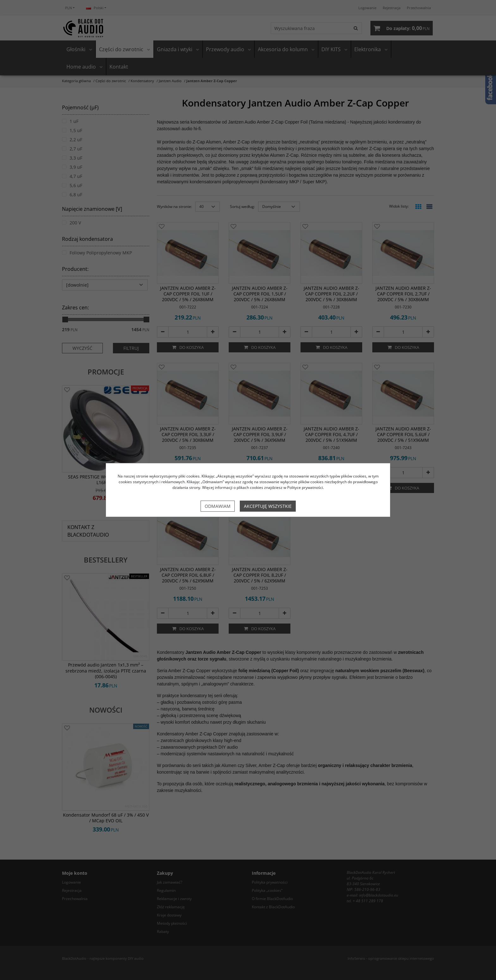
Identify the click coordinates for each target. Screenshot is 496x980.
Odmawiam (218, 506)
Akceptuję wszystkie (268, 506)
